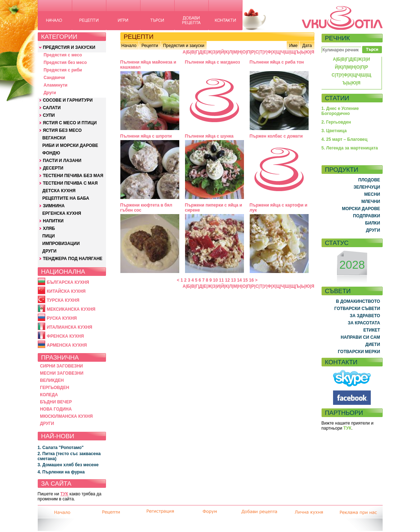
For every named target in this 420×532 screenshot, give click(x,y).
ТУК (64, 494)
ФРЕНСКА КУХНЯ (65, 336)
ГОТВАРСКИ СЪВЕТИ (357, 309)
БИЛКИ (373, 223)
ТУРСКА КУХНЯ (63, 300)
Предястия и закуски (184, 46)
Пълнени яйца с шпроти (146, 136)
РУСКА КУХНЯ (62, 318)
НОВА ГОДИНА (56, 409)
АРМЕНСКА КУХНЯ (67, 345)
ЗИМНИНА (54, 206)
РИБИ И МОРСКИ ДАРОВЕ (70, 145)
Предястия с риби (63, 70)
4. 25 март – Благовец (345, 139)
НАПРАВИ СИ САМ (360, 337)
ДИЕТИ (373, 344)
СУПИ (49, 115)
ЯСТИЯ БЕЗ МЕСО (62, 130)
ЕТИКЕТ (372, 330)
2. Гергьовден (336, 122)
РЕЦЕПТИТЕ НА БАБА (66, 198)
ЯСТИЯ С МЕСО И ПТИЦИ (70, 123)
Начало (129, 46)
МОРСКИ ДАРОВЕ (361, 209)
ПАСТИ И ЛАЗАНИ (62, 161)
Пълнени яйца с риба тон (277, 62)
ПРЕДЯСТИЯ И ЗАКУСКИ (69, 47)
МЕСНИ (372, 194)
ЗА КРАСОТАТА (364, 323)
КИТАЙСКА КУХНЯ (66, 291)
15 (245, 280)
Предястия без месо (65, 63)
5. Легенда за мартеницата (350, 148)
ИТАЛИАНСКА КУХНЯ (70, 327)
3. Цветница (334, 131)
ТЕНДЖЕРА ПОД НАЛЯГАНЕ (73, 259)
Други (50, 93)
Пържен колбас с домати (276, 136)
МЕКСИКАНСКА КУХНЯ (71, 309)
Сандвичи (54, 78)
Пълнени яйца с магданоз (213, 62)
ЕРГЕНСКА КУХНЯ (62, 213)
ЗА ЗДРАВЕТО (365, 316)
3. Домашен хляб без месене (68, 465)
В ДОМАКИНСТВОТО (358, 301)
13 (233, 280)
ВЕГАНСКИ (54, 138)
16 (251, 280)
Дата (307, 46)
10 (215, 280)
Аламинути (56, 85)
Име (294, 46)
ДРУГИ (49, 251)
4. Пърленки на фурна (61, 472)
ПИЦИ (49, 236)
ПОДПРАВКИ (367, 216)
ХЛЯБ (49, 228)
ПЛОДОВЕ (369, 180)
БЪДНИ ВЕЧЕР (56, 402)
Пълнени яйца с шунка (209, 136)
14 (239, 280)
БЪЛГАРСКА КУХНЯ (68, 282)
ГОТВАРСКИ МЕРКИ (359, 352)
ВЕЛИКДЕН (52, 380)
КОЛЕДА (49, 395)
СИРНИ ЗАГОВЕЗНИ (61, 366)
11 (221, 280)
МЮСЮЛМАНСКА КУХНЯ (66, 416)
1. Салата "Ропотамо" (61, 448)
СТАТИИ (337, 98)
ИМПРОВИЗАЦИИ (61, 244)
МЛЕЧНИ (371, 202)
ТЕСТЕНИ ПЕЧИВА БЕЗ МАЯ (73, 176)
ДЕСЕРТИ (53, 168)
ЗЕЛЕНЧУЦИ (367, 187)
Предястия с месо (63, 55)
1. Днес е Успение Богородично (340, 111)
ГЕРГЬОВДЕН (54, 388)
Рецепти (150, 46)
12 (227, 280)
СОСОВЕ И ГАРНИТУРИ (68, 100)
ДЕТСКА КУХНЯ (59, 191)
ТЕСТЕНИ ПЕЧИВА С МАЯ (70, 183)
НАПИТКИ (53, 221)
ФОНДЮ (51, 153)
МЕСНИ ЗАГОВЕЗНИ (62, 373)
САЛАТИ (52, 108)
